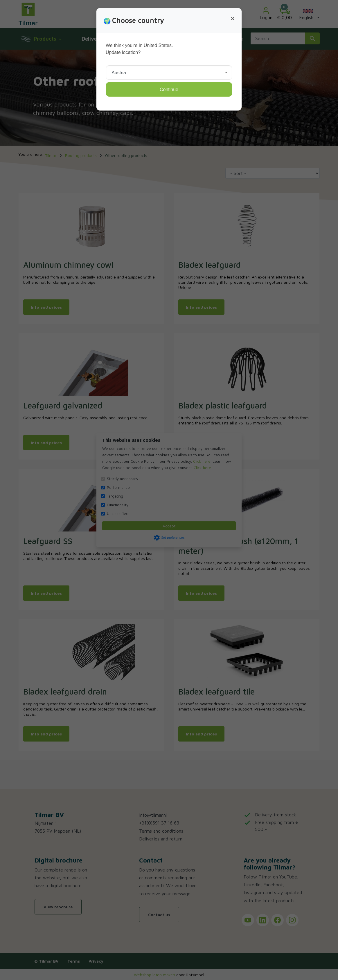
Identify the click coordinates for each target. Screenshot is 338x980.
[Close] (233, 19)
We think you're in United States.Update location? (139, 49)
